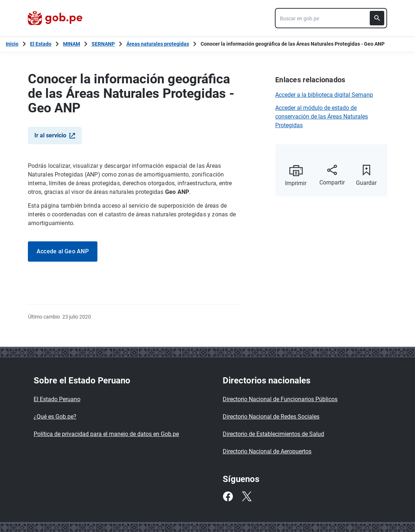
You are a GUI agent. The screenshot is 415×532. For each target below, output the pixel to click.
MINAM (72, 44)
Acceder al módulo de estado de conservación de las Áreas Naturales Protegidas (322, 117)
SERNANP (103, 44)
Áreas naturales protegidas (158, 44)
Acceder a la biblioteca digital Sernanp (324, 95)
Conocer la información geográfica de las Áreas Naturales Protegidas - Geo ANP (293, 44)
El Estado (41, 44)
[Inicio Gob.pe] (12, 44)
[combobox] (331, 18)
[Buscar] (377, 18)
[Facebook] (228, 496)
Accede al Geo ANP (63, 251)
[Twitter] (247, 496)
